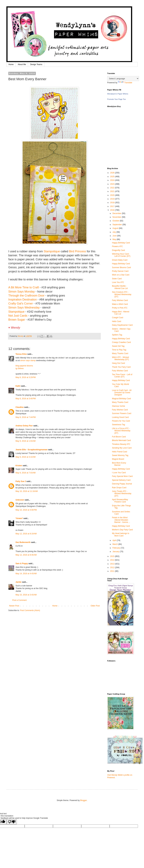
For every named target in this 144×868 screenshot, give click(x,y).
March (115, 544)
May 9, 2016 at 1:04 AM (26, 441)
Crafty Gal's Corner (21, 304)
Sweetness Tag (118, 425)
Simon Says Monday (22, 292)
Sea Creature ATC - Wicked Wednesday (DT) (122, 294)
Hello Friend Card (120, 452)
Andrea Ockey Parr (24, 426)
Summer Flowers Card (122, 413)
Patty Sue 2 (21, 481)
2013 (113, 564)
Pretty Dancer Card (120, 271)
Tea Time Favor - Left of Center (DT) (122, 376)
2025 (113, 177)
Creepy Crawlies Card (121, 342)
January (116, 552)
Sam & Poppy (22, 564)
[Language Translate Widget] (123, 79)
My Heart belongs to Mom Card (121, 534)
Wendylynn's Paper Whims (118, 94)
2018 (113, 203)
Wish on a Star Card (121, 275)
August (116, 228)
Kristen (19, 466)
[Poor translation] (12, 822)
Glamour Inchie (118, 406)
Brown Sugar (17, 320)
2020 (113, 195)
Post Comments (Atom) (30, 610)
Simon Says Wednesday (24, 308)
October (116, 221)
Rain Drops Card (119, 488)
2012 (113, 568)
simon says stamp (28, 360)
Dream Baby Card (120, 260)
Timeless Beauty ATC (121, 444)
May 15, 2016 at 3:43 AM (26, 595)
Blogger (83, 800)
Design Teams (36, 64)
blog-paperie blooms (24, 366)
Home (11, 64)
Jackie (18, 582)
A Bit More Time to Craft (24, 287)
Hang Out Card (118, 363)
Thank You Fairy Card (121, 367)
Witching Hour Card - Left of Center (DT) (121, 255)
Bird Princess (77, 251)
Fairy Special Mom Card (122, 476)
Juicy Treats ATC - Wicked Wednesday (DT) (122, 494)
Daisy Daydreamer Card (122, 325)
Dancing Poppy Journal (122, 484)
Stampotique (52, 251)
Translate (125, 83)
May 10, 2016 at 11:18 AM (27, 491)
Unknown (20, 500)
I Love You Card (119, 473)
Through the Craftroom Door (26, 296)
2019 (113, 199)
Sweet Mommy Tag (120, 455)
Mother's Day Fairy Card (122, 530)
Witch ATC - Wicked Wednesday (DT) (120, 358)
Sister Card (117, 279)
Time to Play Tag (119, 350)
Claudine (20, 407)
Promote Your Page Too (116, 99)
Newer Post (14, 606)
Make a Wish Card (120, 304)
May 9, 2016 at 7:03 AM (26, 473)
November (117, 217)
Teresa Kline (21, 354)
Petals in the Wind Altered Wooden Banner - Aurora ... (121, 520)
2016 (113, 210)
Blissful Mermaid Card (121, 440)
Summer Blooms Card (121, 267)
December (117, 213)
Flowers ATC (117, 246)
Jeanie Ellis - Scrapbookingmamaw (32, 450)
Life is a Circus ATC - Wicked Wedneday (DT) (121, 431)
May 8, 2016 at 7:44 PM (26, 417)
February (117, 548)
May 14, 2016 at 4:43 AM (26, 574)
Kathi (18, 386)
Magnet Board (118, 459)
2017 (113, 206)
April (115, 540)
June (115, 236)
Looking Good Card (120, 417)
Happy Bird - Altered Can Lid (121, 313)
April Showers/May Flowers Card (120, 501)
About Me (22, 64)
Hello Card (117, 321)
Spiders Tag (117, 335)
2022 (113, 188)
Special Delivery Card (121, 480)
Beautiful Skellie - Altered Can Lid (120, 287)
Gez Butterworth (23, 542)
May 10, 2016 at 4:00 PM (26, 510)
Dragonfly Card (118, 250)
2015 (113, 556)
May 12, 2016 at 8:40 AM (26, 555)
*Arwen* (19, 518)
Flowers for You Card (121, 421)
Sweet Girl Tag (118, 346)
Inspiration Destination (23, 300)
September (117, 225)
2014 (113, 560)
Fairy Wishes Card (120, 300)
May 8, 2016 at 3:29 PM (26, 377)
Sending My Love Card (122, 448)
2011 (113, 571)
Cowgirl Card (118, 318)
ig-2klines (20, 368)
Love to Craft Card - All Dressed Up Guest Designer (122, 393)
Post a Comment (19, 600)
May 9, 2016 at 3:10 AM (26, 457)
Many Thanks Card (120, 353)
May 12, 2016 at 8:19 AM (26, 534)
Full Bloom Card (119, 437)
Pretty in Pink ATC (120, 308)
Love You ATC (118, 282)
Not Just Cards (18, 316)
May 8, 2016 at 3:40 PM (26, 399)
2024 (113, 180)
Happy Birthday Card (121, 243)
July (114, 232)
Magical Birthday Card (121, 399)
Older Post (95, 606)
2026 (113, 173)
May (115, 239)
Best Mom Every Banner (119, 464)
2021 (113, 191)
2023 (113, 184)
